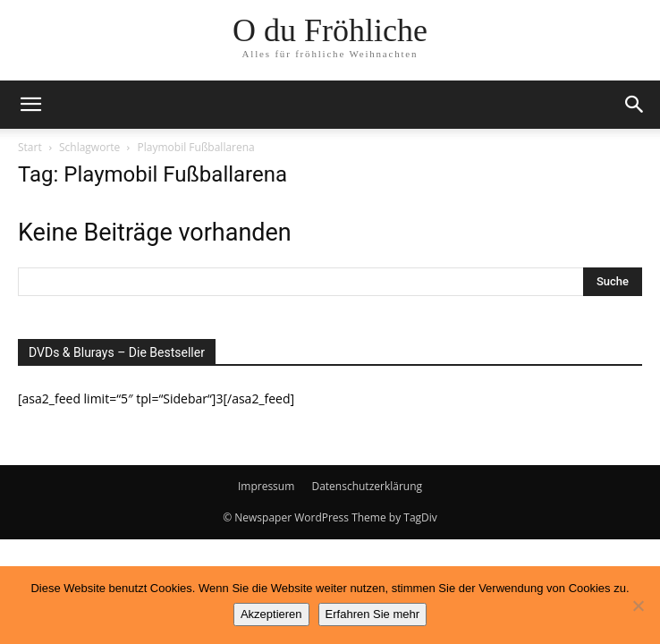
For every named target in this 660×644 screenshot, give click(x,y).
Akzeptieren (271, 614)
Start (30, 147)
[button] (30, 105)
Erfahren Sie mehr (373, 614)
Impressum (266, 486)
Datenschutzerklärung (367, 486)
